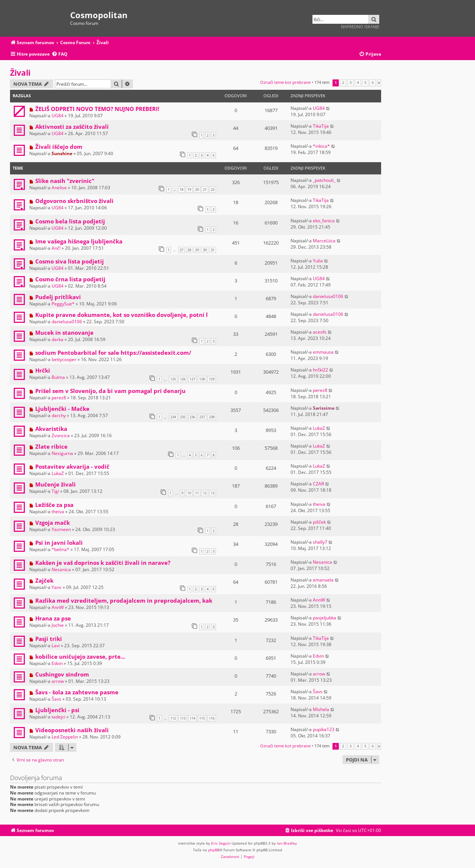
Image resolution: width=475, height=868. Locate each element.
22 (213, 189)
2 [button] (343, 83)
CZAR (318, 484)
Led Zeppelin (65, 737)
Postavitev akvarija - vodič (72, 466)
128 (202, 379)
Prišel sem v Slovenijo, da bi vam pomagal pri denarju (110, 391)
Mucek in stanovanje (64, 333)
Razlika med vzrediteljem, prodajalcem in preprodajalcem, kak (124, 600)
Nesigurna (62, 453)
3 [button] (350, 83)
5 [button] (365, 83)
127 (192, 379)
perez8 (59, 398)
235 (183, 417)
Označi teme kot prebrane (285, 82)
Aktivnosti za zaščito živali (72, 127)
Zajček (44, 580)
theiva (58, 512)
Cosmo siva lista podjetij (70, 261)
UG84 (58, 116)
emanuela (323, 580)
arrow (58, 681)
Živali (20, 73)
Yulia (318, 261)
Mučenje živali (55, 484)
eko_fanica (324, 221)
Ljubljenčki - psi (57, 710)
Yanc (57, 587)
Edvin (57, 663)
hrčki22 (320, 370)
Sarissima (324, 408)
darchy (59, 415)
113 (183, 718)
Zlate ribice (51, 446)
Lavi (56, 646)
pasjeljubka (325, 618)
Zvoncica (61, 435)
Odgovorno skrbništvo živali (74, 201)
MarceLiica (324, 241)
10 (189, 493)
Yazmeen (61, 529)
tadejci (58, 717)
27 (181, 250)
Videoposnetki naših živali (72, 730)
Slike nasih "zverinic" (65, 181)
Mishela (321, 709)
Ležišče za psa (54, 505)
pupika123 (324, 729)
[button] (379, 83)
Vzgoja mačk (53, 523)
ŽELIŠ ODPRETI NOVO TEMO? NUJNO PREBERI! (97, 109)
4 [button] (358, 83)
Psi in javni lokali (59, 543)
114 (192, 718)
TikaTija (321, 126)
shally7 (320, 542)
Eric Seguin (221, 843)
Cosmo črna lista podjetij (70, 279)
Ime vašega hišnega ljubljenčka (79, 241)
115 (202, 718)
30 (205, 250)
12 (205, 493)
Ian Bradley (287, 843)
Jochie (58, 625)
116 (212, 718)
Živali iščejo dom (59, 147)
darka (58, 339)
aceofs (320, 332)
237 (202, 417)
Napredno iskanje (360, 27)
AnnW (58, 607)
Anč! (56, 248)
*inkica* (321, 146)
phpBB (214, 850)
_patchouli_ (324, 180)
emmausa (323, 352)
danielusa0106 (328, 296)
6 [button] (373, 83)
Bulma (58, 377)
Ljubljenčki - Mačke (62, 409)
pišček (319, 522)
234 (173, 417)
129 (212, 379)
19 (189, 189)
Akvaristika (51, 429)
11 (197, 493)
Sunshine (62, 153)
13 (213, 493)
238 (212, 417)
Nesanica (61, 569)
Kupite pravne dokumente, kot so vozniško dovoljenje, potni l (122, 315)
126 (183, 379)
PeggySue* (63, 304)
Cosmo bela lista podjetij (70, 221)
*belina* (60, 549)
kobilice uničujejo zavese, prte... (80, 656)
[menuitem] (60, 54)
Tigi (55, 491)
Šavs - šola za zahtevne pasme (77, 692)
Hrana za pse (53, 618)
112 (173, 718)
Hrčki (43, 370)
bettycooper (64, 359)
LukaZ (319, 428)
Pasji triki (49, 639)
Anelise (59, 188)
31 (213, 250)
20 (197, 189)
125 (173, 379)
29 (197, 250)
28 (189, 250)
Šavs (56, 699)
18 (181, 189)
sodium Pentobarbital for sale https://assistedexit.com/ (113, 353)
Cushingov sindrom (62, 674)
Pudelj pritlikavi (58, 297)
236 (192, 417)
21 (205, 189)
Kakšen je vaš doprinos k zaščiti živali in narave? (103, 563)
